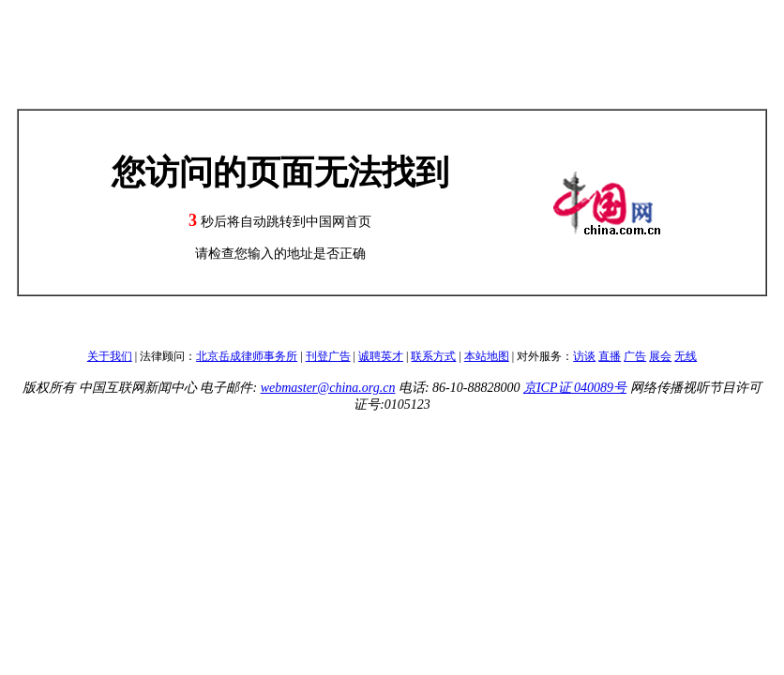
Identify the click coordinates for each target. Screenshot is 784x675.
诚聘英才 (381, 356)
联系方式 (433, 356)
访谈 (584, 356)
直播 (610, 356)
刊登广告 (328, 356)
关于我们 (110, 356)
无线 (686, 356)
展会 (660, 356)
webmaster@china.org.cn (328, 388)
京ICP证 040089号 (575, 388)
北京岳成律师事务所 (247, 356)
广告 (635, 356)
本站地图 (487, 356)
